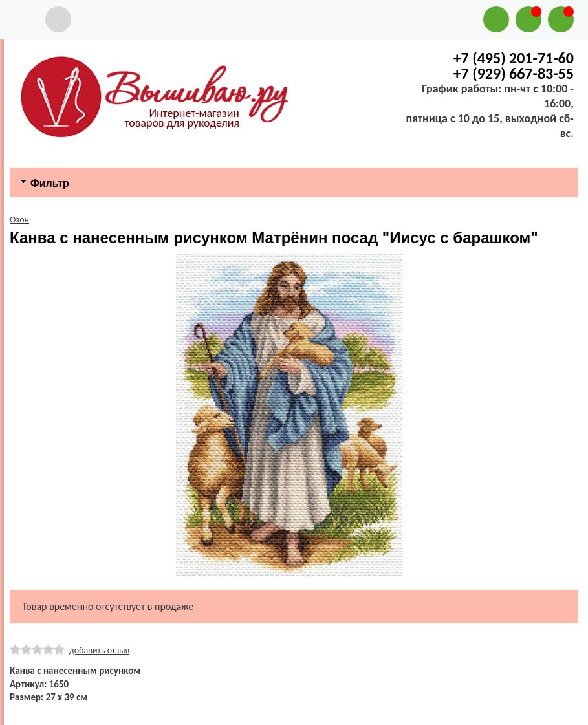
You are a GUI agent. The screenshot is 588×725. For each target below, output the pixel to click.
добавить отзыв (99, 650)
